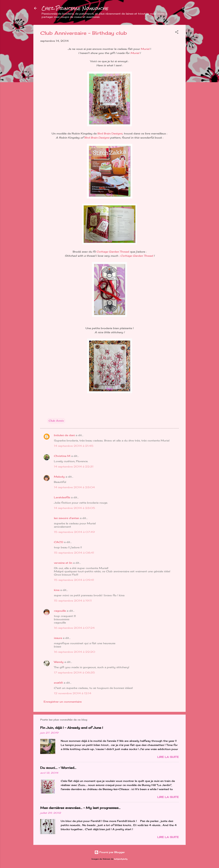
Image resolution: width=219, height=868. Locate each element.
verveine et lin (63, 563)
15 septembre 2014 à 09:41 (74, 580)
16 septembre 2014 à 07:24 (74, 628)
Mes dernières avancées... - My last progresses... (80, 808)
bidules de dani (64, 435)
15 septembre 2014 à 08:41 (74, 553)
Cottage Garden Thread (113, 252)
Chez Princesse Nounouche (75, 8)
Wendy (59, 662)
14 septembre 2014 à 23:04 (74, 487)
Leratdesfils (62, 497)
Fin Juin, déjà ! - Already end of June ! (72, 728)
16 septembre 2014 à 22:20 (75, 652)
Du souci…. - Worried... (58, 768)
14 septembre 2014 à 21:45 (74, 446)
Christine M (62, 456)
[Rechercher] (184, 9)
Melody (59, 477)
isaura (58, 638)
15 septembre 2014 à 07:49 (74, 532)
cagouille (60, 611)
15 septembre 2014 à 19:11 (73, 601)
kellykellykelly (121, 859)
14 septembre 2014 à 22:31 (74, 467)
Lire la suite (168, 757)
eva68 (58, 683)
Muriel (145, 49)
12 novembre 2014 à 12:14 (73, 693)
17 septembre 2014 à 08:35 (74, 673)
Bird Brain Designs (110, 133)
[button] (177, 33)
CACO (59, 542)
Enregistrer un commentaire (63, 702)
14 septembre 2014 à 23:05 (75, 508)
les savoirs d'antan (66, 518)
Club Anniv (56, 421)
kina (57, 590)
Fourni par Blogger (110, 852)
